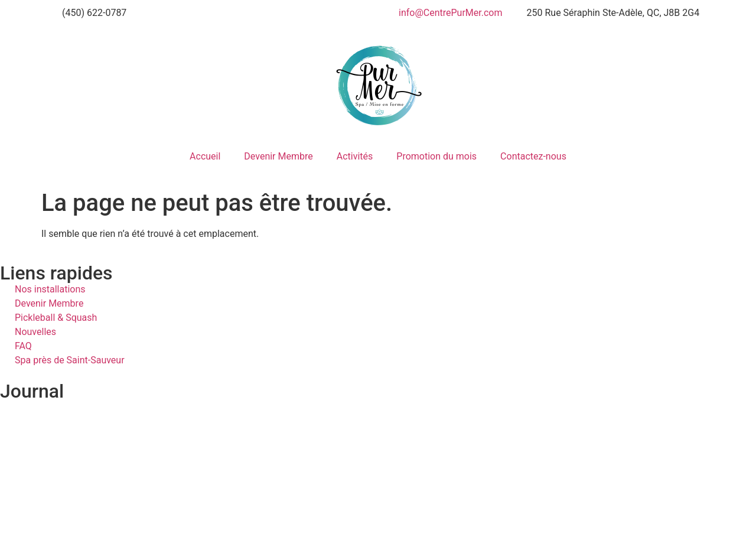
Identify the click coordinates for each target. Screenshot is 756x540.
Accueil (205, 156)
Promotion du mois (436, 156)
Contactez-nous (533, 156)
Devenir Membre (278, 156)
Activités (355, 156)
